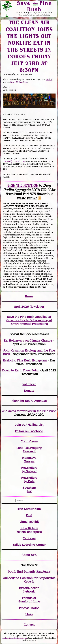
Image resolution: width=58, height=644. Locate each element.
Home (29, 296)
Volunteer (29, 384)
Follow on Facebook (29, 431)
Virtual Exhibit (29, 522)
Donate (29, 391)
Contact (29, 625)
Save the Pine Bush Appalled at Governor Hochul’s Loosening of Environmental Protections (29, 320)
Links (29, 614)
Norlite (49, 79)
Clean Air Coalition (19, 82)
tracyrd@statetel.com (14, 161)
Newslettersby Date (29, 480)
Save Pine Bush (34, 6)
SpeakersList (29, 489)
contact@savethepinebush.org (15, 638)
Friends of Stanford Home (29, 600)
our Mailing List (32, 425)
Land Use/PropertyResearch (29, 450)
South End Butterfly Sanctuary (29, 572)
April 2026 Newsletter (29, 307)
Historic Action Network (29, 590)
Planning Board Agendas (29, 401)
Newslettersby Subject (29, 470)
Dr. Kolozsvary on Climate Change (29, 341)
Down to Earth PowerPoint (20, 370)
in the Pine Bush (38, 411)
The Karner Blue (29, 509)
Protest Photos (29, 608)
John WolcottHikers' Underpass (29, 530)
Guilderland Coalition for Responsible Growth (29, 580)
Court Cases (29, 441)
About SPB (29, 555)
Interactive (29, 458)
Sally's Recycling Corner (29, 545)
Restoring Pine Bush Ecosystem (25, 360)
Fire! (29, 515)
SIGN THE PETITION (23, 185)
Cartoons (29, 538)
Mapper (29, 461)
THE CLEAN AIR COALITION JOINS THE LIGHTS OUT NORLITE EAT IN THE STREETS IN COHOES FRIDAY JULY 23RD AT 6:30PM (29, 46)
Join (18, 425)
